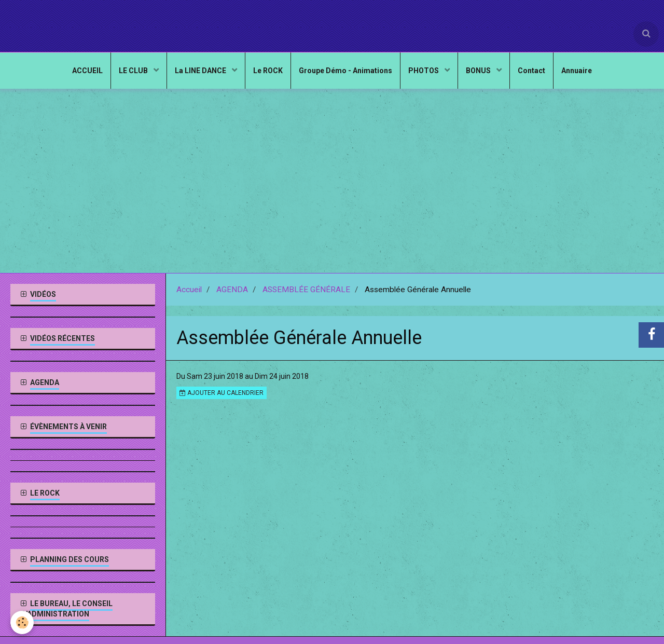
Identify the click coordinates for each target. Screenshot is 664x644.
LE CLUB (134, 71)
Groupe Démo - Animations (345, 71)
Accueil (189, 290)
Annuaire (577, 71)
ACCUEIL (87, 71)
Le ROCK (268, 71)
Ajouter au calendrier (222, 393)
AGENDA (232, 290)
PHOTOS (424, 71)
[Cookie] (22, 622)
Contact (531, 71)
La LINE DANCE (201, 71)
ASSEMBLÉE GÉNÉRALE (306, 290)
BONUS (479, 71)
